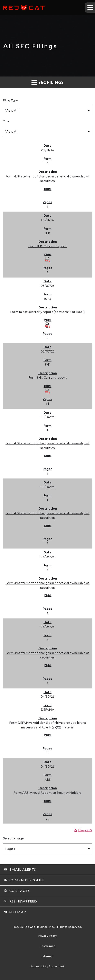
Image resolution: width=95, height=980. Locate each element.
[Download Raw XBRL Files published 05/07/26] (48, 325)
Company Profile (24, 880)
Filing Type (11, 100)
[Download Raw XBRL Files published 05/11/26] (48, 259)
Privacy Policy (48, 936)
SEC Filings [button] (47, 82)
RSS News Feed (21, 901)
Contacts (17, 891)
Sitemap (15, 912)
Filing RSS (82, 830)
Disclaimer (48, 946)
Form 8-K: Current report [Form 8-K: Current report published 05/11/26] (48, 246)
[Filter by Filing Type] (47, 110)
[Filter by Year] (47, 131)
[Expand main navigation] (90, 8)
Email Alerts (20, 869)
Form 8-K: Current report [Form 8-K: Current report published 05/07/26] (48, 377)
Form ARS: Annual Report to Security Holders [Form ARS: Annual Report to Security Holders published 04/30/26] (48, 793)
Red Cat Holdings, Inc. (39, 927)
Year (6, 121)
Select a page (13, 838)
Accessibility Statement (47, 967)
